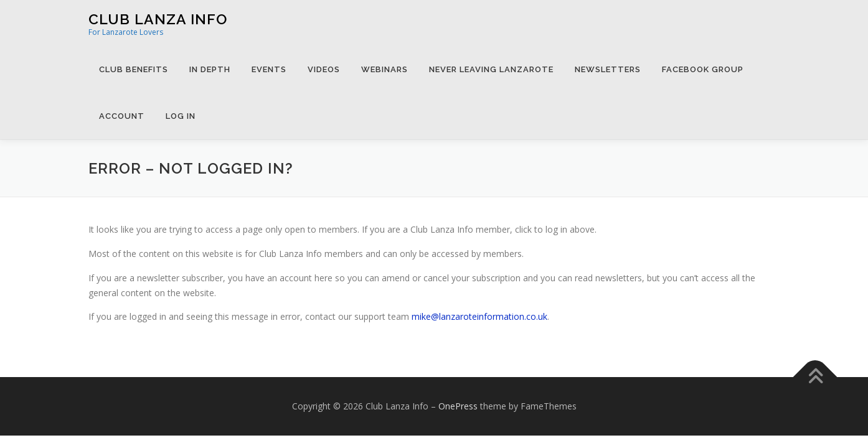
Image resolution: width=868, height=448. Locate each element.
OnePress (458, 406)
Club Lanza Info (158, 19)
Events (269, 69)
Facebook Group (703, 69)
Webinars (384, 69)
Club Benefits (134, 69)
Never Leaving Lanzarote (491, 69)
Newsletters (608, 69)
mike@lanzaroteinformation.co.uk (479, 316)
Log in (181, 116)
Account (122, 116)
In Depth (210, 69)
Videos (324, 69)
